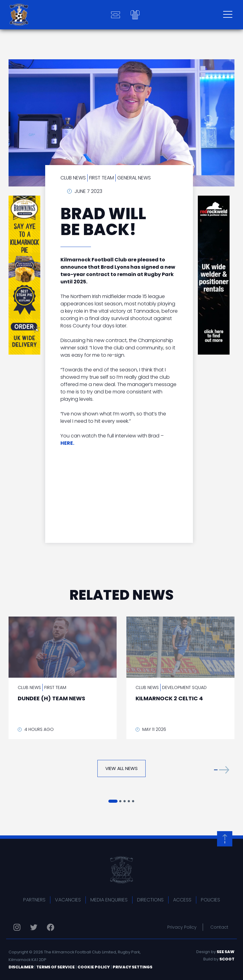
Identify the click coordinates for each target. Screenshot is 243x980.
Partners (34, 900)
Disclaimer (21, 967)
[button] (222, 770)
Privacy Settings (132, 967)
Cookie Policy (94, 967)
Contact (219, 927)
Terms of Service (56, 967)
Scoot (227, 959)
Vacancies (68, 900)
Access (182, 900)
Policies (210, 900)
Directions (150, 900)
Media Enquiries (109, 900)
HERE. (67, 443)
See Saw (226, 952)
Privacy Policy (182, 927)
